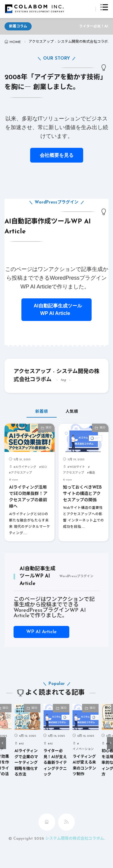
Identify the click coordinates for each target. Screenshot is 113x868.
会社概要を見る (57, 155)
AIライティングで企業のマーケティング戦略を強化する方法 (26, 763)
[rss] (66, 822)
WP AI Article (41, 632)
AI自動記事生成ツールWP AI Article (56, 310)
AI (22, 744)
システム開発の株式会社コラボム (75, 839)
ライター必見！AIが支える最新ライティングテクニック (55, 763)
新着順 (42, 412)
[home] (47, 822)
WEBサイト (77, 467)
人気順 (72, 412)
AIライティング (26, 467)
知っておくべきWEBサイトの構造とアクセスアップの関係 (82, 494)
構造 (92, 473)
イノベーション (83, 750)
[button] (3, 743)
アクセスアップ (21, 473)
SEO (49, 428)
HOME (15, 42)
